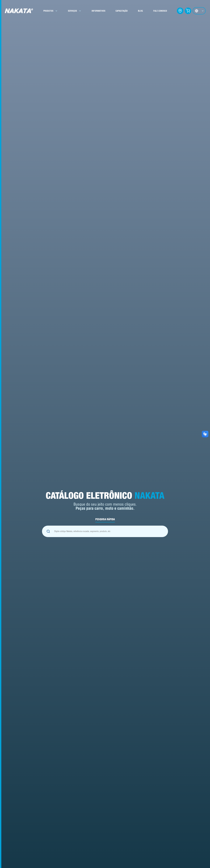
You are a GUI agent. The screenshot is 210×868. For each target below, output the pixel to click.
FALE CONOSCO (160, 11)
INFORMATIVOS (98, 11)
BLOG (140, 11)
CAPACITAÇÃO (122, 11)
